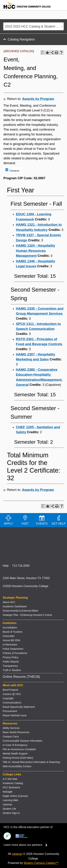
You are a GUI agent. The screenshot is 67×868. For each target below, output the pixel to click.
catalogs (17, 854)
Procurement (10, 711)
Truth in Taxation (12, 670)
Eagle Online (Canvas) (15, 796)
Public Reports (11, 662)
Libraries (8, 804)
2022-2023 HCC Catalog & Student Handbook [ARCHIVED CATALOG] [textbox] (34, 26)
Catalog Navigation (21, 39)
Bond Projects (10, 690)
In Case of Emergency (15, 745)
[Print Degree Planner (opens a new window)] (43, 53)
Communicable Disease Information (23, 741)
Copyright (8, 698)
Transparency (10, 666)
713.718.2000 (21, 566)
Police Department (13, 649)
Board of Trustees (13, 632)
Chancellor (9, 636)
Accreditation (10, 628)
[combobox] (33, 26)
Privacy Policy (10, 657)
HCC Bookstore (11, 787)
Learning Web (10, 800)
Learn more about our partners (27, 845)
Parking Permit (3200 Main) (18, 758)
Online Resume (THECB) (21, 677)
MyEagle (8, 792)
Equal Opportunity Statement (19, 707)
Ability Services (11, 728)
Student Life (9, 809)
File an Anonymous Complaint (19, 749)
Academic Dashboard (15, 606)
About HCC (9, 602)
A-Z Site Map (10, 779)
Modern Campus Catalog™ (41, 863)
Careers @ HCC (12, 694)
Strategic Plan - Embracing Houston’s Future (27, 615)
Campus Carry (11, 736)
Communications (12, 703)
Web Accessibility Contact (17, 766)
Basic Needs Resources (16, 732)
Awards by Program (38, 99)
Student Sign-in (11, 813)
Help (6, 566)
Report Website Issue (15, 715)
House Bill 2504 (11, 640)
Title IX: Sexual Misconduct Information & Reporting (31, 762)
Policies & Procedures (15, 653)
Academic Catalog (13, 783)
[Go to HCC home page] (25, 8)
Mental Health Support (15, 754)
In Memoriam (10, 645)
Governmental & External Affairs (20, 611)
